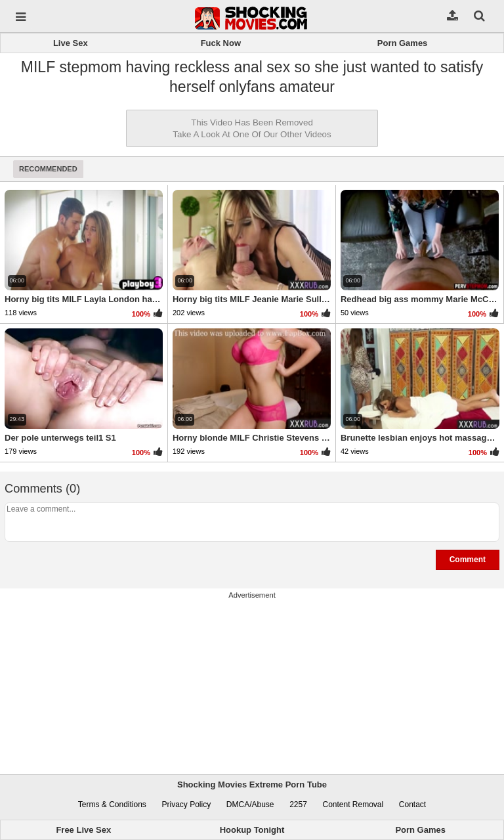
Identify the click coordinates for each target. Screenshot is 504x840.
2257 (298, 805)
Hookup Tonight (252, 830)
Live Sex (71, 43)
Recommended (48, 169)
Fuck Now (221, 43)
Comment (468, 560)
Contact (412, 805)
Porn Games (403, 43)
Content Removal (353, 805)
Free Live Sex (83, 830)
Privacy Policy (187, 805)
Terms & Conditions (112, 805)
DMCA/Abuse (250, 805)
